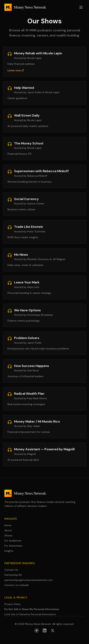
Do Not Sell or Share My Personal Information (32, 609)
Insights (9, 551)
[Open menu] (81, 7)
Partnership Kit (13, 575)
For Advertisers (13, 546)
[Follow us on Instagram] (37, 631)
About (8, 530)
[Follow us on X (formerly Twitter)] (53, 631)
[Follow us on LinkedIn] (45, 631)
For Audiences (13, 541)
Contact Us (11, 570)
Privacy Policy (13, 604)
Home (8, 525)
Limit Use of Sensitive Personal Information (30, 614)
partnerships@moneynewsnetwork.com (29, 580)
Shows (8, 535)
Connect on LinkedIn (17, 585)
